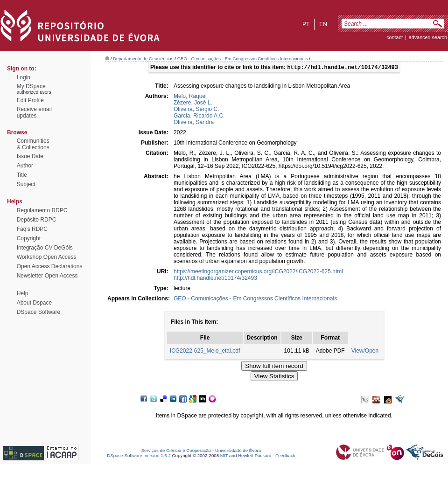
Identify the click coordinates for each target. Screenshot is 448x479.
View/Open (365, 352)
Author (25, 166)
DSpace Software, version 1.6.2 (139, 456)
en (323, 24)
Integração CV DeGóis (45, 248)
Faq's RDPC (32, 229)
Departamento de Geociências (143, 59)
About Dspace (34, 303)
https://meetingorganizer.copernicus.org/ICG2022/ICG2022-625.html (258, 272)
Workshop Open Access (47, 257)
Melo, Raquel (190, 97)
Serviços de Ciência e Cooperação (176, 451)
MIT (224, 456)
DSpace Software (38, 312)
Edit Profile (30, 100)
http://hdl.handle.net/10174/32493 (215, 279)
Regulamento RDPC (42, 210)
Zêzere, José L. (193, 104)
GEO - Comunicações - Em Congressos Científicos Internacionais (243, 59)
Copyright (29, 238)
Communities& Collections (33, 144)
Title (22, 175)
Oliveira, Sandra (194, 123)
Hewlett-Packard (255, 456)
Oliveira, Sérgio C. (196, 110)
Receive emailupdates (34, 112)
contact (395, 37)
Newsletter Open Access (47, 276)
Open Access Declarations (50, 266)
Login (24, 77)
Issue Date (30, 156)
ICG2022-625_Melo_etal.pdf (205, 352)
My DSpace (31, 86)
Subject (26, 184)
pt (306, 24)
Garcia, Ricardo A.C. (199, 117)
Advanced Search (428, 37)
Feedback (285, 456)
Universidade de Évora (238, 451)
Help (23, 293)
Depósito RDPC (37, 220)
